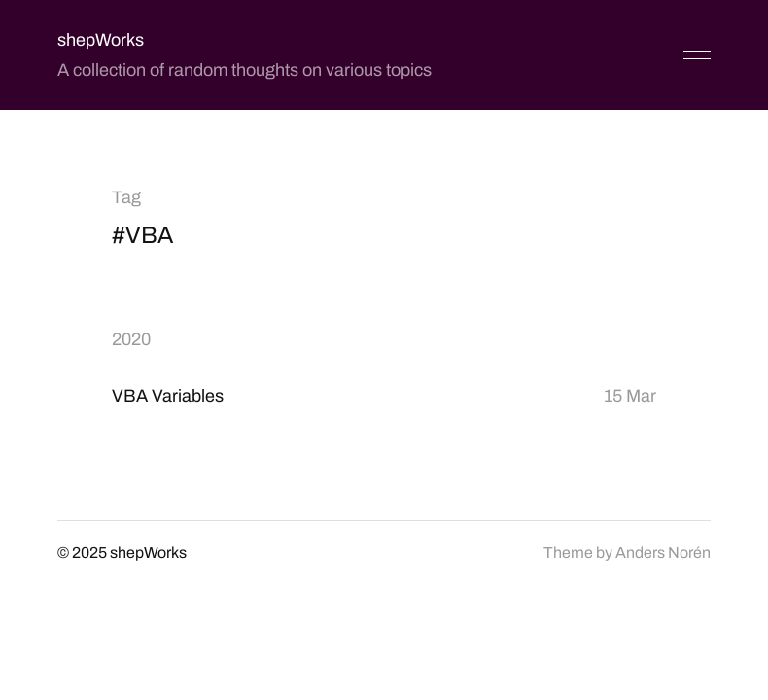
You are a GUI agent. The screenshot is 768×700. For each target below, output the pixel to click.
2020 (131, 339)
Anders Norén (663, 553)
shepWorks (101, 40)
